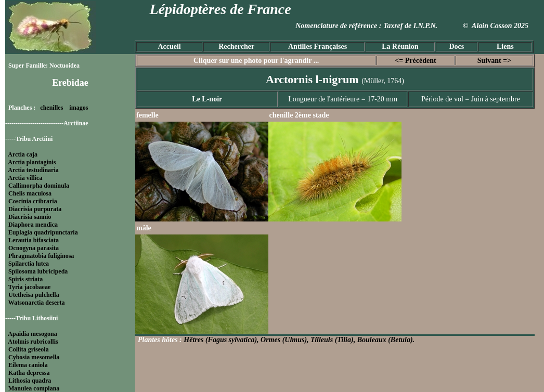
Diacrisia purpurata (35, 209)
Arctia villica (25, 178)
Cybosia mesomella (34, 357)
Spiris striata (25, 279)
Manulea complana (34, 388)
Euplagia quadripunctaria (43, 232)
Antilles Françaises (318, 47)
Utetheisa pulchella (34, 295)
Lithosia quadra (30, 381)
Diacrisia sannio (30, 217)
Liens (505, 47)
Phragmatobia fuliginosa (41, 256)
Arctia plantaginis (32, 162)
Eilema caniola (28, 365)
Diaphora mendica (33, 225)
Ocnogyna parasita (34, 248)
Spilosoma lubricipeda (38, 271)
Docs (456, 47)
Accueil (169, 47)
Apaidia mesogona (32, 334)
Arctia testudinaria (33, 170)
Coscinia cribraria (33, 201)
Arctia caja (23, 154)
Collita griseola (29, 349)
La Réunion (400, 47)
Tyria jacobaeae (29, 287)
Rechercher (236, 47)
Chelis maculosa (30, 193)
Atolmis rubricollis (33, 342)
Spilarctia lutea (29, 264)
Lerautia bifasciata (34, 240)
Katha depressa (29, 373)
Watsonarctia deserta (37, 303)
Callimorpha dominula (39, 186)
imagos (79, 108)
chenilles (51, 108)
